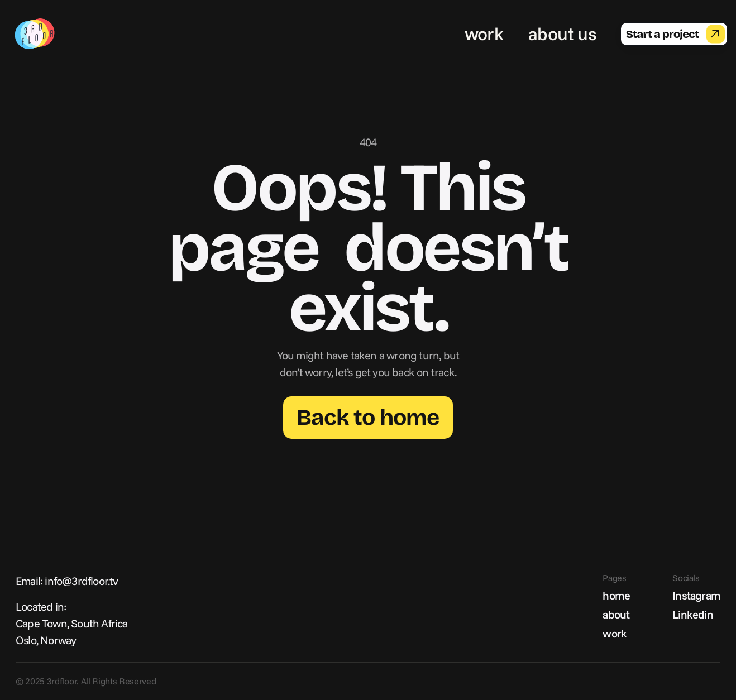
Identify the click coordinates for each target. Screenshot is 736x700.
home (616, 595)
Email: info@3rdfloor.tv (67, 581)
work (484, 33)
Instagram (696, 595)
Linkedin (693, 614)
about (616, 614)
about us (562, 33)
